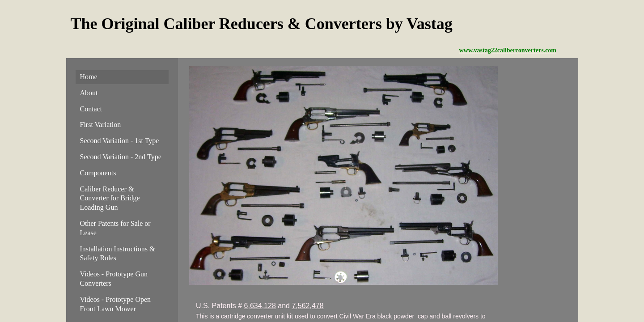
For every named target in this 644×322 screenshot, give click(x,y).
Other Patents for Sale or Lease (115, 228)
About (89, 93)
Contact (91, 109)
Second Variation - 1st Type (120, 141)
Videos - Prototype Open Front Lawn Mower (116, 304)
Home (89, 77)
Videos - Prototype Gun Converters (114, 279)
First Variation (101, 125)
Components (98, 173)
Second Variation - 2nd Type (121, 157)
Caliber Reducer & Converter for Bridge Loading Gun (110, 198)
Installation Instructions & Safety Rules (118, 254)
